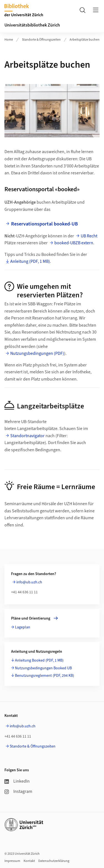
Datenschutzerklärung (54, 861)
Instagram (18, 791)
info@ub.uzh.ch (29, 582)
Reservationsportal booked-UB (45, 224)
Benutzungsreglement (45, 676)
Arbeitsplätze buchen (85, 40)
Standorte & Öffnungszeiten (41, 40)
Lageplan (23, 627)
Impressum (12, 861)
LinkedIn (17, 781)
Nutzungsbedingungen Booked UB (43, 668)
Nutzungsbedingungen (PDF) (37, 353)
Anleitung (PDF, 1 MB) (30, 261)
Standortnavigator (28, 436)
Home (9, 40)
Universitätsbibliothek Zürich (32, 25)
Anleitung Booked (39, 660)
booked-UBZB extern (74, 243)
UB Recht (89, 236)
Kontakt (29, 861)
